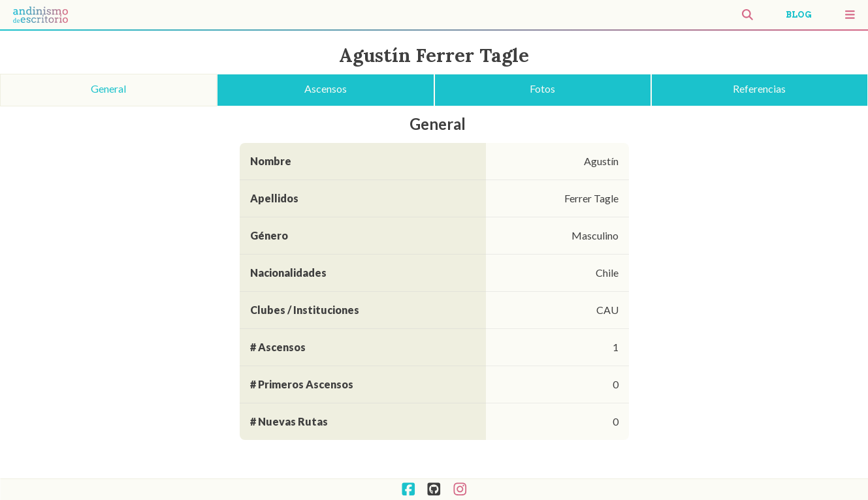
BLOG (799, 15)
